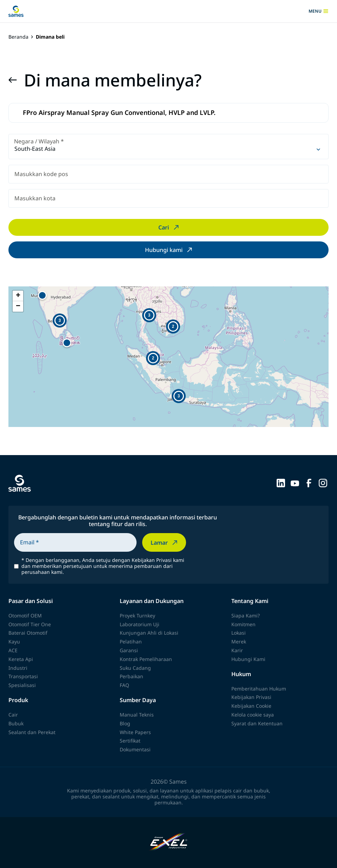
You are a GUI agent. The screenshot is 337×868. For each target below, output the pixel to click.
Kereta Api (21, 659)
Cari (169, 227)
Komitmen (243, 624)
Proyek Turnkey (137, 616)
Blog (125, 723)
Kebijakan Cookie (251, 706)
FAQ (124, 685)
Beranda (18, 37)
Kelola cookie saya (253, 715)
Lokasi (239, 633)
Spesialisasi (22, 685)
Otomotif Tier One (30, 624)
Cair (13, 715)
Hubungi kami (169, 250)
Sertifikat (130, 741)
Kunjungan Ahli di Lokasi (149, 633)
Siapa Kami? (246, 616)
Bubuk (16, 723)
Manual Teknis (137, 715)
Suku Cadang (135, 668)
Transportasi (23, 676)
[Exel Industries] (169, 843)
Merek (239, 642)
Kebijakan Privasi (251, 697)
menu (319, 11)
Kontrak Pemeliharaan (146, 659)
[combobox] (168, 147)
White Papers (135, 732)
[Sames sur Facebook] (309, 482)
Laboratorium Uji (140, 624)
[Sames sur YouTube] (295, 482)
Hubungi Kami (248, 659)
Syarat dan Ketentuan (257, 723)
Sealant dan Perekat (32, 732)
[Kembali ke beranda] (16, 11)
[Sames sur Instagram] (323, 482)
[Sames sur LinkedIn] (281, 482)
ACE (13, 650)
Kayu (14, 642)
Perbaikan (131, 676)
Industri (18, 668)
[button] (67, 343)
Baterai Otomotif (28, 633)
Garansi (129, 650)
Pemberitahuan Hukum (259, 689)
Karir (237, 650)
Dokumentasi (135, 749)
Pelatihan (131, 642)
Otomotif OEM (25, 616)
